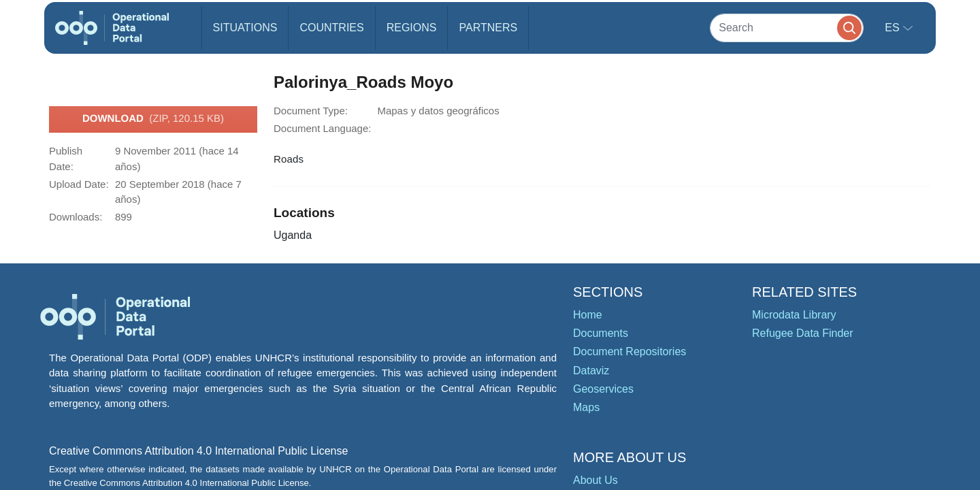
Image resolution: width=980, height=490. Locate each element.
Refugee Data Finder (803, 333)
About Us (595, 480)
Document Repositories (630, 352)
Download (153, 119)
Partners (488, 28)
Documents (601, 333)
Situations (245, 28)
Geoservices (603, 389)
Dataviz (591, 371)
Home (588, 315)
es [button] (894, 28)
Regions (412, 28)
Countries (331, 28)
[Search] (787, 28)
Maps (586, 407)
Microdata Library (794, 315)
